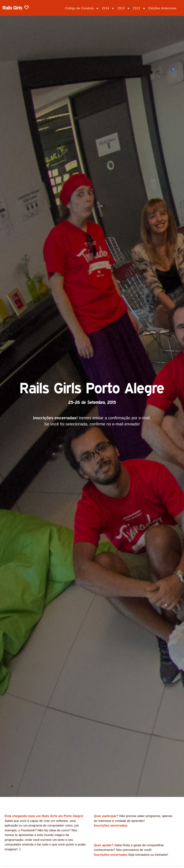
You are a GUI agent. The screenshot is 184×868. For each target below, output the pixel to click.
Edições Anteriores (163, 8)
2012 (137, 8)
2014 (106, 8)
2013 (121, 8)
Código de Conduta (79, 8)
